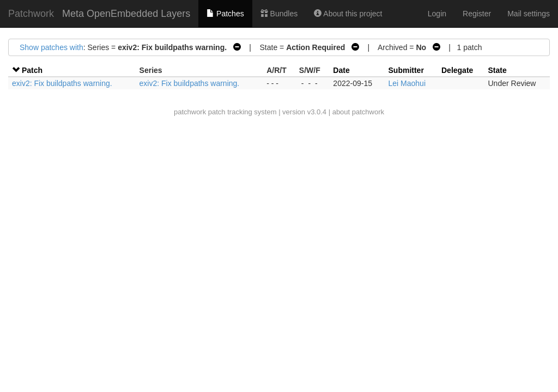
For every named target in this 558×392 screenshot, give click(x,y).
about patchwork (358, 112)
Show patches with (51, 47)
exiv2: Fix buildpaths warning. (62, 83)
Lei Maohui (407, 83)
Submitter (406, 70)
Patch (32, 70)
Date (341, 70)
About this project (348, 14)
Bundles (279, 14)
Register (477, 14)
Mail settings (529, 14)
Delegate (457, 70)
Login (437, 14)
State (498, 70)
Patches (225, 14)
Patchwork (31, 14)
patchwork (190, 112)
